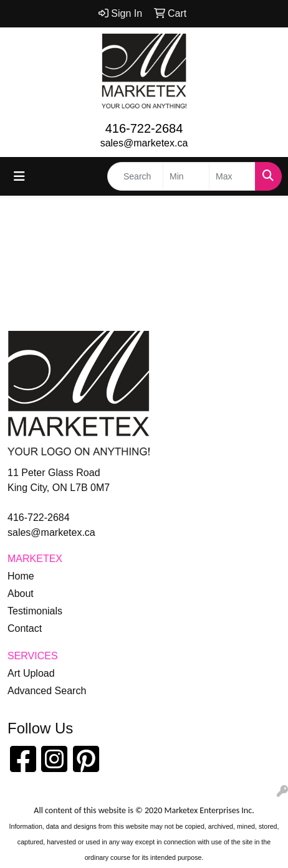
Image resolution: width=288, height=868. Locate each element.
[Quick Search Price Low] (186, 176)
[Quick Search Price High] (232, 176)
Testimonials (35, 611)
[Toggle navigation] (19, 176)
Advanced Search (47, 691)
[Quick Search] (135, 176)
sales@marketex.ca (144, 143)
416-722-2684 (144, 128)
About (21, 594)
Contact (25, 628)
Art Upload (31, 673)
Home (21, 576)
